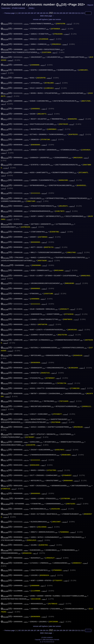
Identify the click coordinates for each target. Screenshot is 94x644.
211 (79, 13)
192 (19, 13)
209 (73, 13)
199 (41, 13)
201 (47, 13)
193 (22, 13)
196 (32, 13)
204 (58, 13)
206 (64, 13)
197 (35, 13)
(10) (6, 23)
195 (29, 13)
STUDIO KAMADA (18, 8)
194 (26, 13)
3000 (42, 16)
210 (76, 13)
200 (44, 13)
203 (55, 13)
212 (82, 13)
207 (67, 13)
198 (38, 13)
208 (70, 13)
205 (61, 13)
